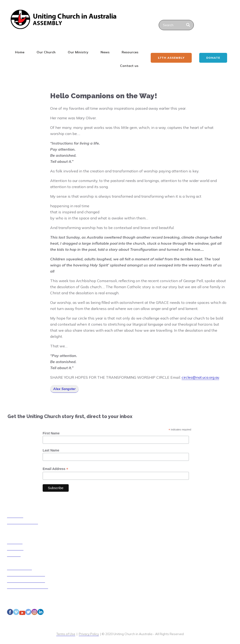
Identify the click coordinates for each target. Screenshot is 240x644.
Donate (213, 58)
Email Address (55, 469)
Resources (130, 52)
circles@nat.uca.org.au (200, 377)
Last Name (51, 450)
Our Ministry (78, 52)
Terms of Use (66, 634)
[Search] (188, 25)
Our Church (46, 52)
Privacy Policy (89, 634)
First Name (51, 433)
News (105, 52)
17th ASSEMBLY (171, 58)
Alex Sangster (64, 389)
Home (20, 52)
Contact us (129, 66)
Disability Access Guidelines (28, 587)
